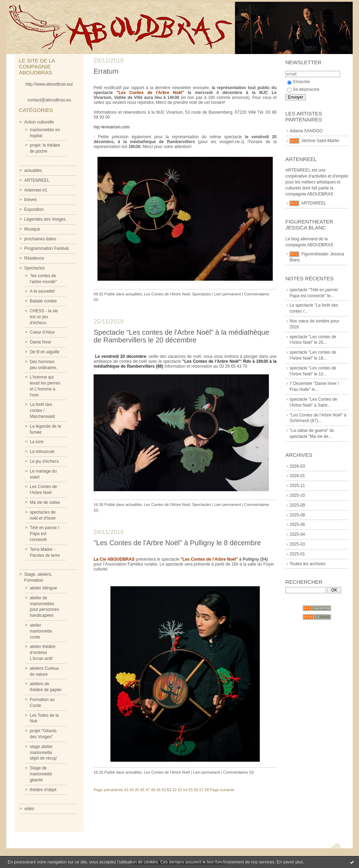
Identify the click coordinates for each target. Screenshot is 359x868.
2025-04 (297, 534)
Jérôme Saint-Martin (320, 141)
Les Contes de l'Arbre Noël (167, 294)
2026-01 (297, 476)
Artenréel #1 (36, 190)
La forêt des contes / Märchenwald (42, 410)
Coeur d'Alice (42, 332)
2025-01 (297, 554)
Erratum (106, 71)
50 (164, 790)
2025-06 (297, 525)
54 (185, 790)
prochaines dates (40, 239)
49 (158, 790)
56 (196, 790)
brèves (31, 200)
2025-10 (297, 495)
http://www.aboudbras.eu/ (49, 84)
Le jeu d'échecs (44, 461)
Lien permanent (228, 294)
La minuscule (42, 452)
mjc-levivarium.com (112, 127)
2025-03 (297, 544)
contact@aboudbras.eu (49, 100)
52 (175, 790)
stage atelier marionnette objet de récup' (43, 753)
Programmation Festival (46, 248)
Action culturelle (39, 122)
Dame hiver (40, 342)
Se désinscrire (303, 89)
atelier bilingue (43, 588)
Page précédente (108, 790)
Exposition (34, 209)
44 (131, 790)
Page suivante (222, 790)
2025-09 (297, 505)
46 (142, 790)
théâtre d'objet (43, 790)
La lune (37, 442)
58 (207, 790)
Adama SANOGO (306, 131)
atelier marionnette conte (41, 631)
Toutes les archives (307, 564)
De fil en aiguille (45, 352)
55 (191, 790)
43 (126, 790)
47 (148, 790)
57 (201, 790)
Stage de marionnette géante (41, 774)
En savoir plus (290, 862)
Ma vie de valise (45, 502)
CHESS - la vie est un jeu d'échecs (44, 317)
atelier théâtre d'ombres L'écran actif (43, 653)
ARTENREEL (37, 180)
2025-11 (297, 486)
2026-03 (297, 466)
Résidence (34, 258)
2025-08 (297, 515)
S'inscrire (299, 82)
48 (153, 790)
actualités (33, 171)
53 (180, 790)
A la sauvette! (42, 291)
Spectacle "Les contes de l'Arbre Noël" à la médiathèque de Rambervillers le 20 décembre (181, 336)
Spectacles (35, 268)
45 (137, 790)
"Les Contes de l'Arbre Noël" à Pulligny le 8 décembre (177, 543)
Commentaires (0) (238, 772)
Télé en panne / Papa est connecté (44, 534)
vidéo (29, 809)
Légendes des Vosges (45, 219)
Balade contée (43, 301)
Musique (32, 229)
